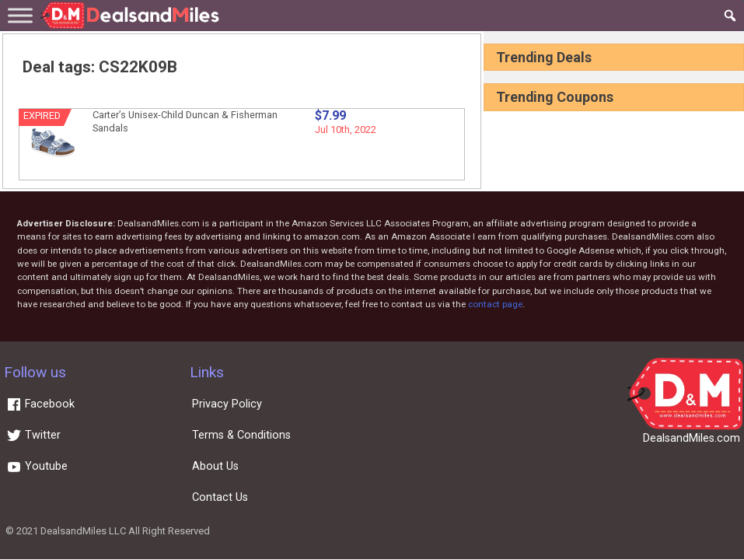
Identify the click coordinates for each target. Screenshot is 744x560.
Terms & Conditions (241, 435)
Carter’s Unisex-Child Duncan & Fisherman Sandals (185, 121)
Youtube (37, 466)
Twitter (33, 435)
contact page (495, 304)
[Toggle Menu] (20, 15)
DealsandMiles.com (692, 438)
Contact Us (220, 497)
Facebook (40, 404)
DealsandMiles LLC (83, 531)
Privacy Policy (227, 404)
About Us (215, 466)
